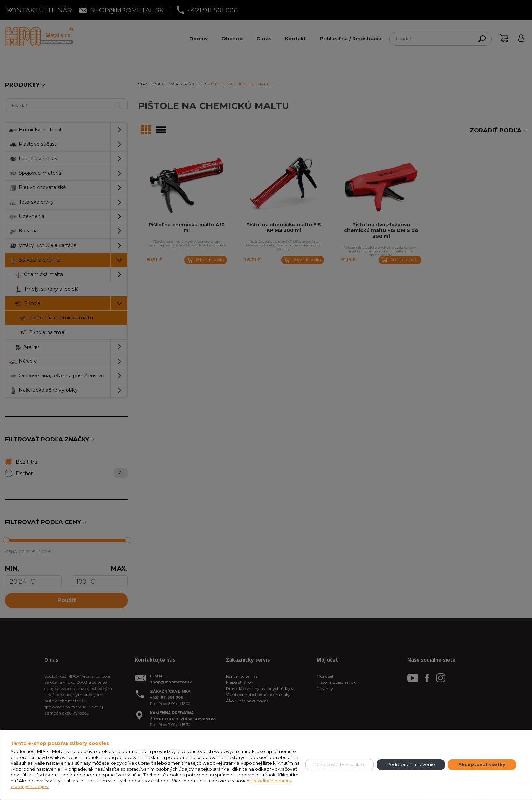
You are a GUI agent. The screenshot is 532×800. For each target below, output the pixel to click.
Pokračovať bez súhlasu (340, 764)
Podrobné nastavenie (411, 764)
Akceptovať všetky (482, 764)
